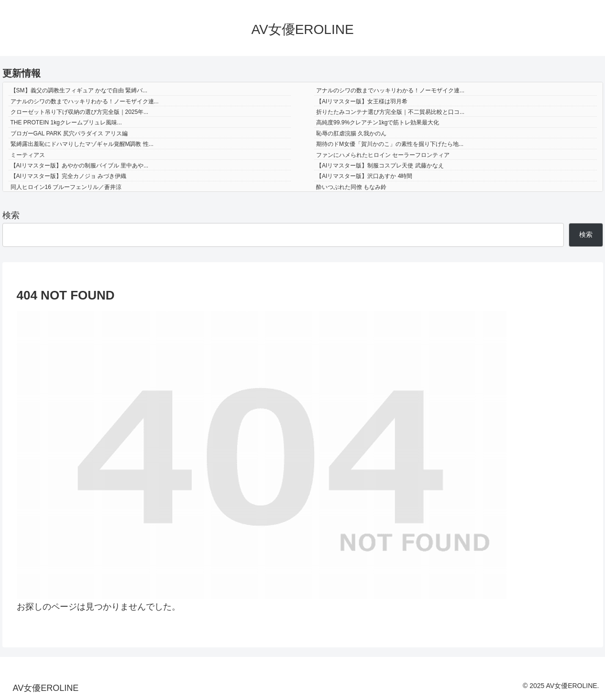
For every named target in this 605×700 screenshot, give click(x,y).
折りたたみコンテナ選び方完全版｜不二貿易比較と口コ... (390, 112)
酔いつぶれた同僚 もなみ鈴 (351, 187)
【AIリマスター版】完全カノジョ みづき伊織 (69, 176)
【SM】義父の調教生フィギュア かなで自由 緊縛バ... (79, 90)
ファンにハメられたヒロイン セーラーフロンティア (383, 155)
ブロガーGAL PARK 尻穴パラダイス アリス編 (69, 133)
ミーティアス (28, 155)
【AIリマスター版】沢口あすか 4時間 (364, 176)
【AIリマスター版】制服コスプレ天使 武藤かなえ (380, 166)
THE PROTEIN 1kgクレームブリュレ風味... (66, 122)
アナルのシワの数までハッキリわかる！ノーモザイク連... (390, 90)
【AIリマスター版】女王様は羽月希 (362, 101)
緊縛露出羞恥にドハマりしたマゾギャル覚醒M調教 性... (82, 144)
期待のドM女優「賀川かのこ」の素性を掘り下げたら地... (390, 144)
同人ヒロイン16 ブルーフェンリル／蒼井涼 (66, 187)
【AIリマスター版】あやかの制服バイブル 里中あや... (80, 166)
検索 (11, 215)
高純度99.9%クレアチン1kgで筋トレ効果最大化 (378, 122)
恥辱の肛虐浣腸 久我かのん (351, 133)
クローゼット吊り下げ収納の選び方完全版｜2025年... (80, 112)
